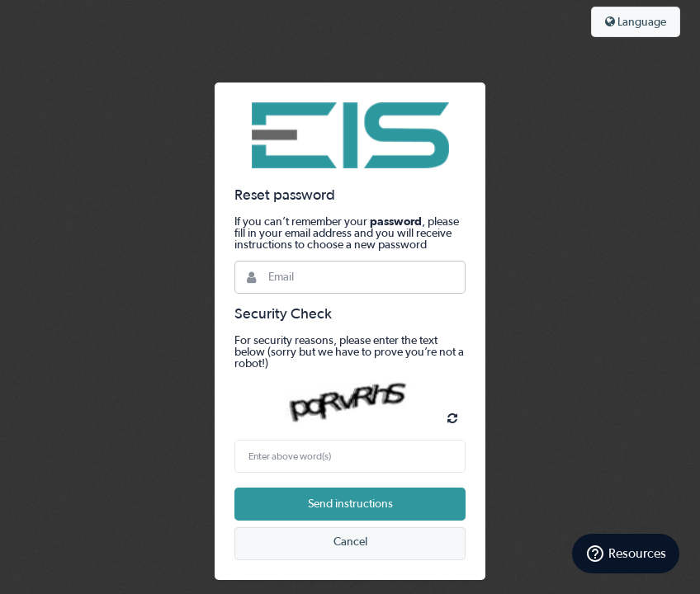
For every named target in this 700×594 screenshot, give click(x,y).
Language (636, 22)
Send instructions (350, 504)
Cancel (350, 542)
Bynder (350, 135)
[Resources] (626, 554)
